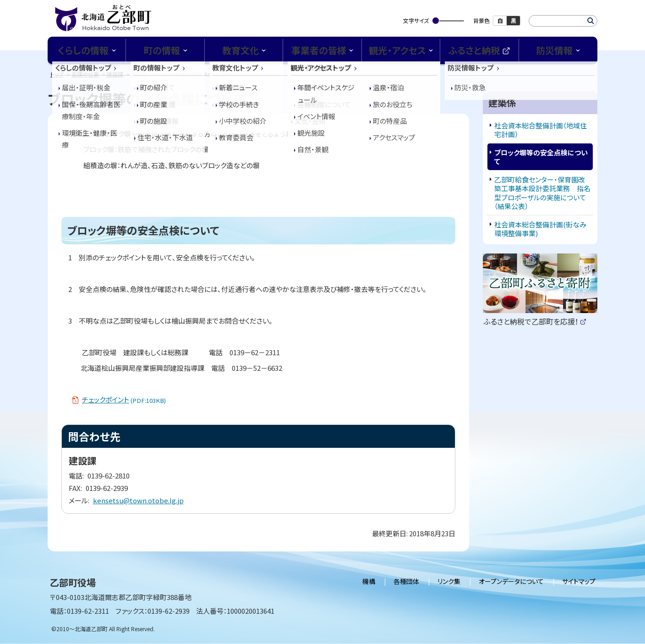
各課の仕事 (85, 74)
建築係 (139, 74)
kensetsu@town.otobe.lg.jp (138, 500)
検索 (591, 21)
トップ (57, 74)
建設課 (115, 74)
